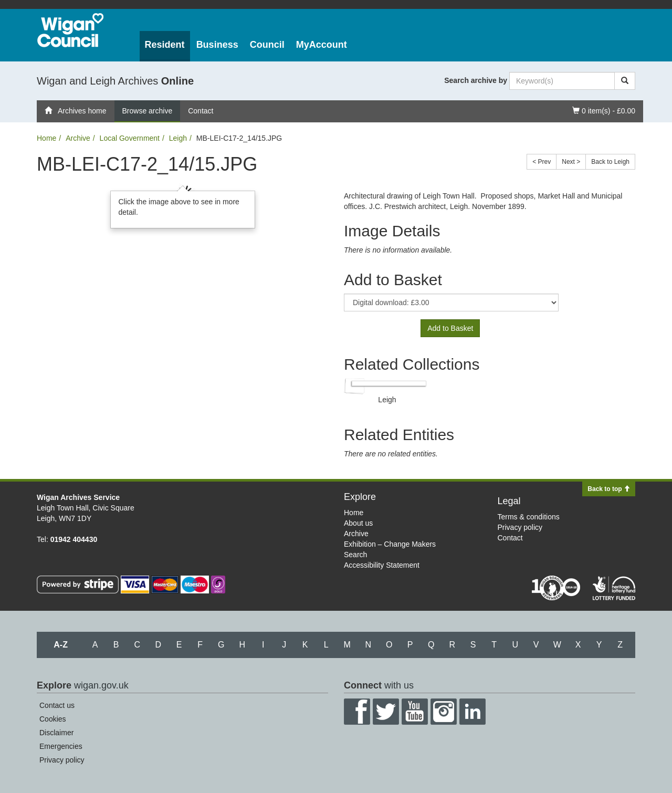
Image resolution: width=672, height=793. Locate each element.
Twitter (386, 712)
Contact (201, 111)
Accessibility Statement (382, 565)
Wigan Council (70, 30)
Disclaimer (56, 733)
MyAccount (322, 45)
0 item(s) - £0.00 (603, 110)
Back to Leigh (610, 162)
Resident (165, 45)
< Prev (542, 162)
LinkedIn (472, 712)
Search (355, 555)
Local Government (130, 138)
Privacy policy (520, 527)
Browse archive (148, 111)
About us (358, 523)
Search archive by (476, 80)
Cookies (53, 719)
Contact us (57, 705)
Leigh (178, 138)
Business (217, 45)
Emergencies (61, 746)
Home (46, 138)
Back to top (609, 489)
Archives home (76, 111)
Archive (78, 138)
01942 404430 (74, 539)
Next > (571, 162)
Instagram (444, 712)
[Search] (625, 81)
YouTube (415, 712)
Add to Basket (450, 328)
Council (267, 45)
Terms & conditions (529, 517)
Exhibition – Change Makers (390, 544)
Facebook (357, 712)
